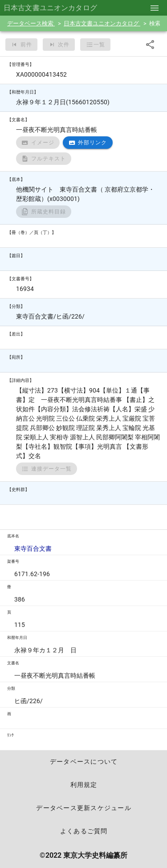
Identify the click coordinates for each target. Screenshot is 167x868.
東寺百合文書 (33, 549)
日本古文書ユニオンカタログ (102, 23)
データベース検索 (31, 23)
